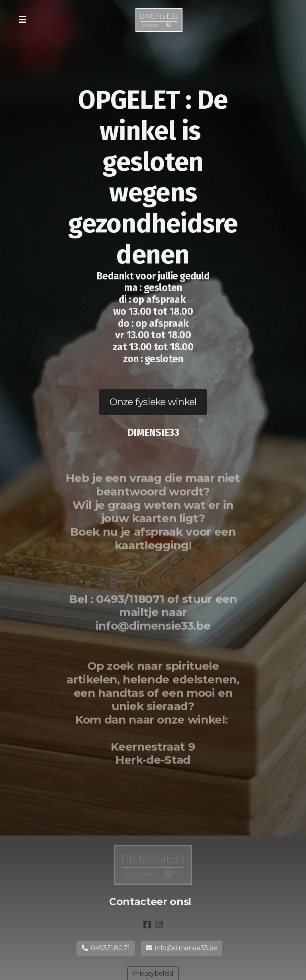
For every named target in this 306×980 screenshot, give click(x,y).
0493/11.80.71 (106, 948)
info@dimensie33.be (181, 948)
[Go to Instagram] (159, 925)
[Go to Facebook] (147, 925)
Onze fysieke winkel (153, 402)
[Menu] (22, 20)
